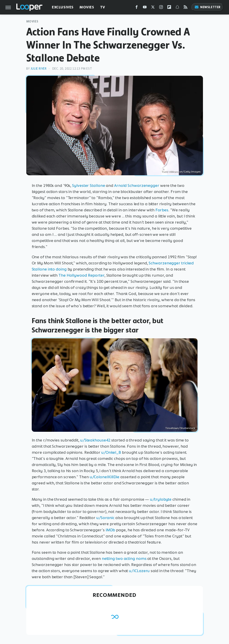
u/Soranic (105, 518)
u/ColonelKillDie (105, 477)
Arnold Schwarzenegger (137, 185)
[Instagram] (161, 8)
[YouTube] (145, 8)
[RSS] (186, 8)
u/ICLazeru (139, 571)
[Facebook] (137, 8)
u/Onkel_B (111, 452)
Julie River (39, 69)
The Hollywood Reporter (81, 275)
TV (103, 7)
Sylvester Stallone (88, 185)
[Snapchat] (177, 8)
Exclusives (63, 7)
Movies (87, 7)
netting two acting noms (124, 559)
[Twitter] (153, 8)
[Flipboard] (169, 8)
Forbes (162, 210)
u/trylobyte (161, 499)
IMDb (110, 530)
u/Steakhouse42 (95, 440)
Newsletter (207, 7)
